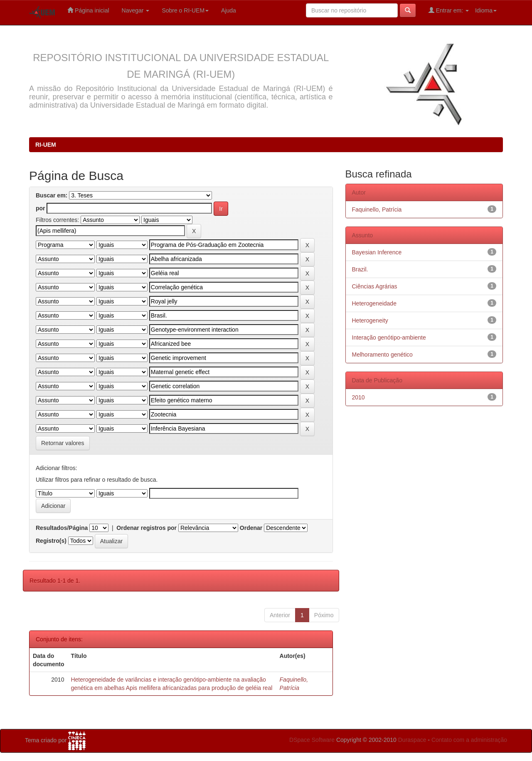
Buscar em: (52, 195)
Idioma (486, 10)
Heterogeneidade (374, 303)
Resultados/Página (62, 528)
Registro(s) (51, 541)
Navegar (136, 10)
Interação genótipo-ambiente (389, 337)
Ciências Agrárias (375, 286)
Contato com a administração (469, 740)
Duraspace (412, 740)
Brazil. (360, 269)
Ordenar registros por (147, 528)
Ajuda (229, 10)
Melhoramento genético (382, 355)
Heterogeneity (370, 320)
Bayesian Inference (377, 252)
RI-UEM (46, 145)
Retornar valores (63, 443)
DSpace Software (312, 740)
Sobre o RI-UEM (185, 10)
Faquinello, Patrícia (377, 209)
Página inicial (88, 10)
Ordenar (251, 528)
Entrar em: (449, 10)
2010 (358, 397)
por (41, 208)
